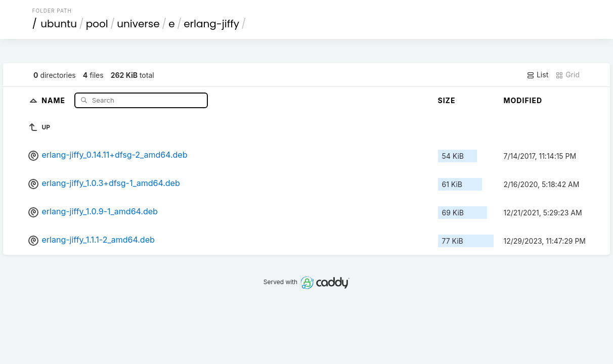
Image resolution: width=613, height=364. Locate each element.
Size (447, 100)
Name (54, 100)
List (537, 75)
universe (138, 24)
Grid (567, 75)
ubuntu (59, 24)
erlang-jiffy (211, 24)
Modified (523, 100)
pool (97, 24)
